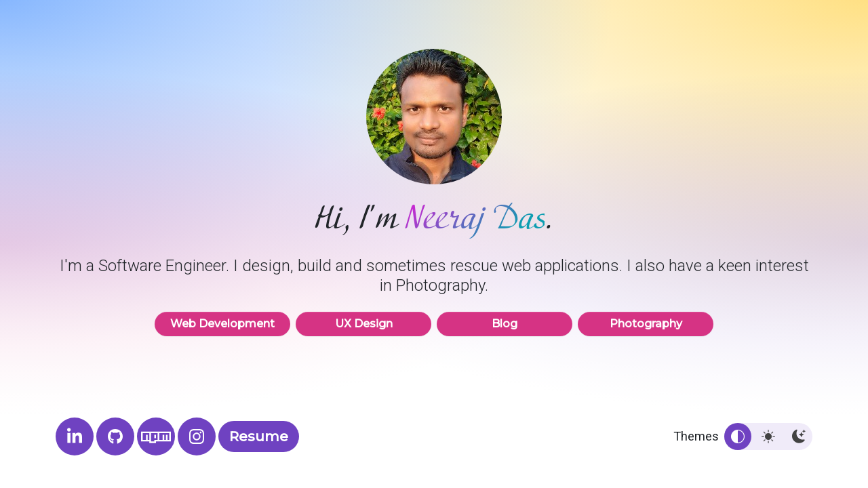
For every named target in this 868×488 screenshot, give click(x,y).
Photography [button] (646, 324)
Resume (259, 436)
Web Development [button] (222, 324)
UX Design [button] (363, 324)
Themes (696, 436)
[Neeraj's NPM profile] (156, 436)
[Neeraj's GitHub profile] (115, 436)
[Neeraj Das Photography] (197, 436)
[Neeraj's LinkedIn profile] (75, 436)
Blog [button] (505, 324)
